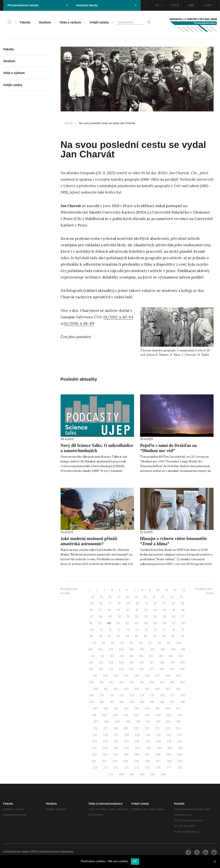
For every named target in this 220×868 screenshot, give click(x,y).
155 (142, 682)
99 (169, 643)
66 (165, 623)
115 (132, 656)
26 (101, 603)
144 (126, 676)
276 (158, 768)
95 (131, 643)
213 (158, 722)
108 (163, 649)
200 (115, 715)
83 (118, 636)
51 (128, 616)
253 (105, 755)
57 (183, 616)
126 (142, 663)
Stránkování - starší (204, 591)
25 (92, 603)
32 (155, 603)
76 (155, 630)
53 (146, 616)
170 (102, 695)
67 (174, 623)
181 (112, 702)
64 (146, 623)
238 (137, 741)
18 (127, 597)
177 (173, 695)
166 (158, 689)
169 (91, 695)
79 (183, 630)
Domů (69, 123)
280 (121, 774)
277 (169, 768)
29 (128, 603)
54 (155, 616)
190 (106, 709)
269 (180, 761)
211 (138, 722)
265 (137, 761)
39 (118, 610)
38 (109, 610)
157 (162, 682)
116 (141, 656)
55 (164, 616)
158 (172, 682)
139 (172, 669)
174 (142, 695)
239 (148, 741)
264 (126, 761)
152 (111, 682)
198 (94, 715)
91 (94, 643)
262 (104, 761)
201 (126, 715)
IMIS (192, 5)
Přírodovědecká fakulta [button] (38, 5)
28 (119, 603)
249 (159, 748)
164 (137, 689)
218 (116, 728)
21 (154, 597)
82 (109, 636)
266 (147, 761)
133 (111, 669)
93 (113, 643)
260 (180, 755)
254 (116, 755)
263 (115, 761)
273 (126, 768)
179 (92, 702)
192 (126, 709)
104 (121, 649)
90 (182, 636)
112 (102, 656)
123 (111, 663)
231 (158, 735)
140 (183, 669)
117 (151, 656)
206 (180, 715)
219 (126, 728)
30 (137, 603)
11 (167, 590)
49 (110, 616)
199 (105, 715)
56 (173, 616)
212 (148, 722)
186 (162, 702)
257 (147, 755)
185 (152, 702)
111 (93, 656)
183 (132, 702)
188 (183, 702)
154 (132, 682)
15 (101, 597)
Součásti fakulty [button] (106, 5)
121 (91, 663)
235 (105, 741)
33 (164, 603)
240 (158, 741)
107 (153, 649)
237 (126, 741)
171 (112, 695)
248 (148, 748)
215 (178, 722)
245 (116, 748)
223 (168, 728)
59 (100, 623)
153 (121, 682)
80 (92, 636)
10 (158, 590)
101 (90, 649)
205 (169, 715)
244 (105, 748)
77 (164, 630)
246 (127, 748)
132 (101, 669)
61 (118, 623)
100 (179, 643)
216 (95, 728)
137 (152, 669)
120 (181, 656)
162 (116, 689)
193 (137, 709)
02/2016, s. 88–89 (79, 323)
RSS (34, 852)
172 (122, 695)
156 (152, 682)
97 (150, 643)
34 (173, 603)
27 (110, 603)
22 (163, 597)
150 (92, 682)
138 (162, 669)
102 (101, 649)
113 (112, 656)
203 (147, 715)
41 (137, 610)
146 (147, 676)
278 (179, 768)
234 (95, 741)
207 (96, 722)
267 (158, 761)
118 (161, 656)
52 (137, 616)
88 (164, 636)
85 (137, 636)
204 (158, 715)
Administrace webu (16, 852)
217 (106, 728)
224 (178, 728)
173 (132, 695)
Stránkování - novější (70, 591)
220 (136, 728)
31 (146, 603)
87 (155, 636)
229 (137, 735)
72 (119, 630)
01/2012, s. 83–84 (118, 317)
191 (116, 709)
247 (137, 748)
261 (94, 761)
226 (105, 735)
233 (179, 735)
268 (169, 761)
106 (142, 649)
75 (146, 630)
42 (146, 610)
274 (137, 768)
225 (95, 735)
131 (91, 669)
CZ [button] (159, 5)
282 (142, 774)
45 (174, 610)
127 (152, 663)
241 (169, 741)
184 (142, 702)
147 (157, 676)
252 (94, 755)
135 (131, 669)
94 (122, 643)
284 (163, 774)
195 (157, 709)
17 (119, 597)
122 (101, 663)
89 (173, 636)
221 (147, 728)
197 (178, 709)
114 (122, 656)
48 (101, 616)
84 (128, 636)
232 (169, 735)
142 (105, 676)
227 (116, 735)
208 (107, 722)
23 (172, 597)
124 (121, 663)
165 (147, 689)
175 (152, 695)
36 (91, 610)
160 (96, 689)
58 (91, 623)
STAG (175, 5)
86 (146, 636)
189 (96, 709)
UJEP (208, 5)
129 (172, 663)
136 (142, 669)
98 (159, 643)
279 (111, 774)
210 (128, 722)
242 (180, 741)
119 (171, 656)
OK (135, 861)
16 (110, 597)
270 (95, 768)
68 (183, 623)
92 (103, 643)
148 (168, 676)
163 (126, 689)
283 (153, 774)
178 (183, 695)
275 (147, 768)
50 (119, 616)
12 (175, 590)
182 (122, 702)
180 (102, 702)
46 (183, 610)
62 (127, 623)
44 (164, 610)
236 (116, 741)
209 (117, 722)
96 (141, 643)
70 (101, 630)
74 (137, 630)
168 (178, 689)
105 (132, 649)
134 (121, 669)
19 (136, 597)
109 (173, 649)
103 (111, 649)
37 (100, 610)
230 (148, 735)
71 (110, 630)
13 (184, 590)
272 (116, 768)
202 (136, 715)
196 (168, 709)
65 (155, 623)
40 (128, 610)
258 (158, 755)
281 (132, 774)
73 (128, 630)
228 (127, 735)
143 (116, 676)
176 (162, 695)
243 (94, 748)
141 (95, 676)
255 (126, 755)
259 (169, 755)
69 (92, 630)
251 (180, 748)
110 (183, 649)
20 (145, 597)
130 (183, 663)
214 (168, 722)
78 (173, 630)
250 (170, 748)
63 (137, 623)
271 (105, 768)
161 (106, 689)
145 (137, 676)
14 (93, 597)
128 (162, 663)
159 (183, 682)
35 (182, 603)
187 (173, 702)
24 (181, 597)
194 (147, 709)
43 (155, 610)
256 (137, 755)
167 (168, 689)
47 (91, 616)
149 (178, 676)
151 (102, 682)
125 (132, 663)
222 (157, 728)
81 (101, 636)
